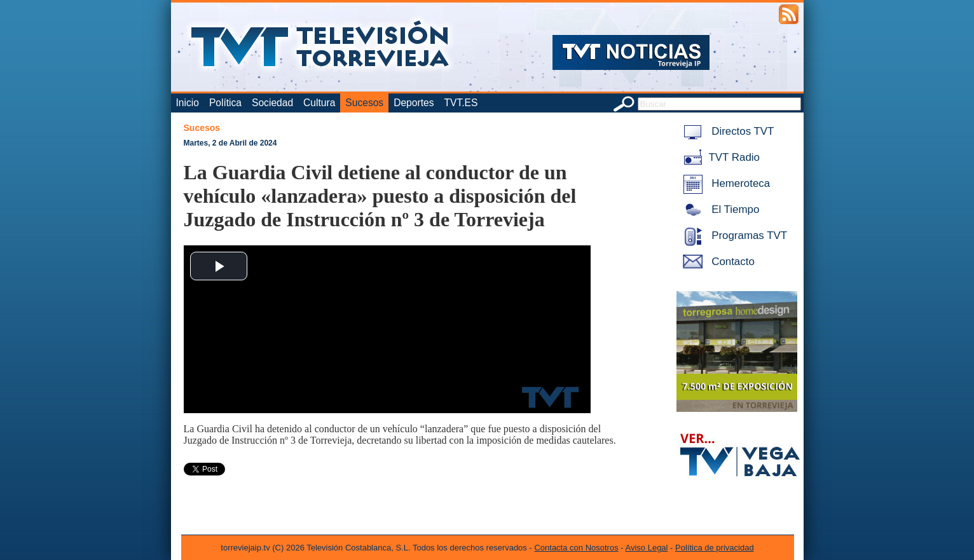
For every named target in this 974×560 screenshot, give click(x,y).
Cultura (319, 103)
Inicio (188, 103)
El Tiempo (719, 209)
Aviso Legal (647, 548)
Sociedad (272, 103)
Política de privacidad (715, 548)
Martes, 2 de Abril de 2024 (230, 143)
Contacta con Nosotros (576, 548)
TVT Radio (719, 157)
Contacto (717, 262)
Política (225, 103)
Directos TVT (726, 131)
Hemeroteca (724, 183)
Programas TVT (733, 236)
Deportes (414, 103)
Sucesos (364, 103)
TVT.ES (461, 103)
